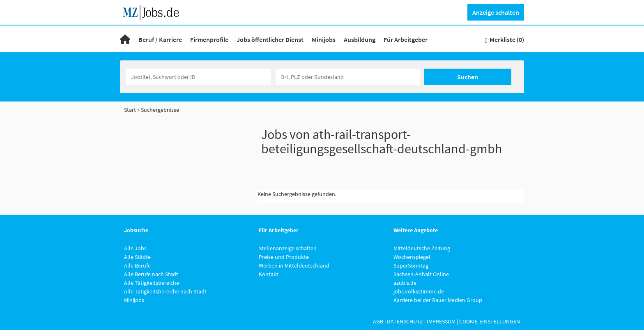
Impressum (441, 321)
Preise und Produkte (284, 257)
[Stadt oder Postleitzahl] (348, 77)
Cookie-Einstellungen (490, 321)
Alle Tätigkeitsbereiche (152, 283)
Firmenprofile (209, 39)
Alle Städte (137, 257)
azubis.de (405, 283)
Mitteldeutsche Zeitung (422, 248)
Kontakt (269, 274)
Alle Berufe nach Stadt (151, 274)
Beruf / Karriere (160, 39)
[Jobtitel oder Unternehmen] (198, 77)
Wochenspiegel (412, 257)
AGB (378, 321)
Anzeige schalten (496, 12)
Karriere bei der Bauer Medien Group (438, 300)
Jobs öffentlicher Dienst (270, 39)
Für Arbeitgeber (406, 39)
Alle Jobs (135, 248)
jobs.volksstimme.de (419, 291)
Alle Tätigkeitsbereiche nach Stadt (165, 291)
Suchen (468, 77)
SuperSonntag (411, 265)
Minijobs (324, 39)
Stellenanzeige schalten (288, 248)
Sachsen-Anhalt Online (421, 274)
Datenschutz (405, 321)
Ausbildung (360, 39)
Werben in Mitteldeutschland (294, 265)
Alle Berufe (137, 265)
